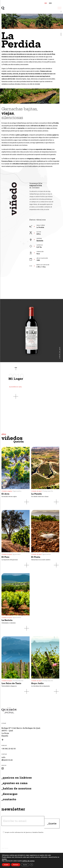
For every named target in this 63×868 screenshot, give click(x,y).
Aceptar (6, 865)
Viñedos (61, 17)
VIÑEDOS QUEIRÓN (61, 26)
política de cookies (30, 861)
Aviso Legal (5, 848)
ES (46, 3)
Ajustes (26, 865)
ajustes (7, 859)
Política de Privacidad (8, 851)
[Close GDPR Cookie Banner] (32, 865)
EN (50, 3)
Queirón (61, 34)
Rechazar (16, 865)
